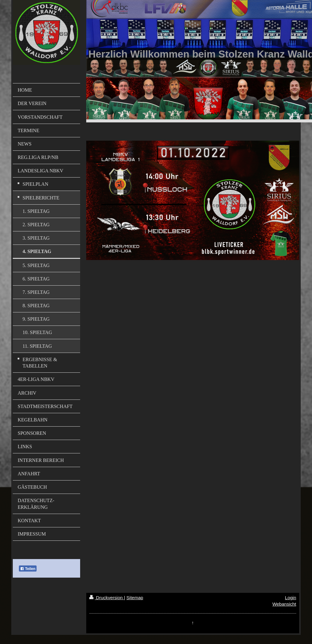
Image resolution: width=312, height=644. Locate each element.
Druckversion (107, 598)
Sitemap (135, 598)
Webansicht (284, 604)
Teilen (28, 569)
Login (291, 598)
